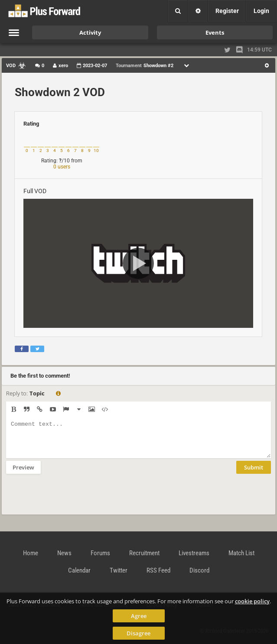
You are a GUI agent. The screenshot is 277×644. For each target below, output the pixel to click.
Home (31, 553)
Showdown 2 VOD (60, 92)
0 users (62, 167)
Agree (139, 616)
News (64, 553)
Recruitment (144, 553)
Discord (199, 570)
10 (96, 150)
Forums (100, 553)
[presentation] (72, 500)
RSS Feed (158, 570)
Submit (254, 474)
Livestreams (194, 553)
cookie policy (252, 601)
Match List (241, 553)
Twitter (119, 570)
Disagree (138, 633)
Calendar (79, 570)
